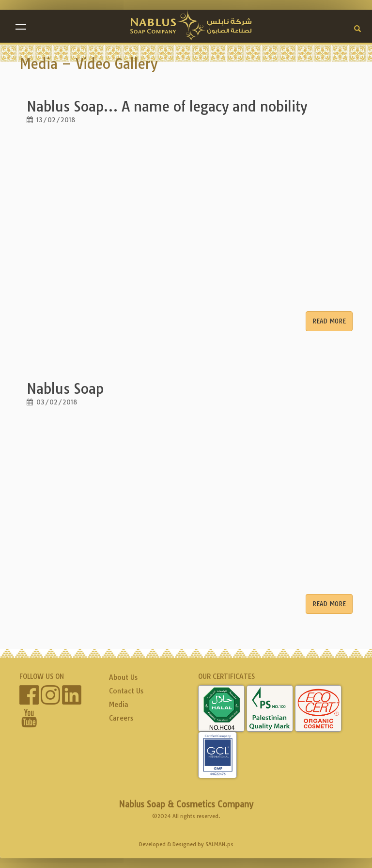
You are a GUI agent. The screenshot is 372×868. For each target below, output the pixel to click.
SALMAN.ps (219, 844)
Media (119, 705)
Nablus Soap (65, 389)
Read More (329, 321)
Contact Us (126, 691)
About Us (123, 677)
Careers (121, 718)
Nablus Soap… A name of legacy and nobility (167, 106)
